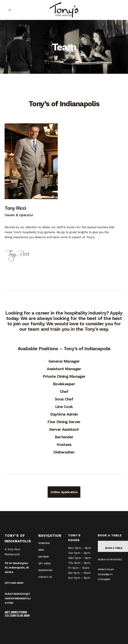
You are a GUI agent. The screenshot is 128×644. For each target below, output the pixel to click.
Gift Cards (44, 563)
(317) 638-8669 (14, 583)
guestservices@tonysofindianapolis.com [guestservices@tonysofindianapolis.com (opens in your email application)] (18, 598)
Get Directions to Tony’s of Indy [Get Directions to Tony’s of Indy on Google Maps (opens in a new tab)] (17, 614)
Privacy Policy (106, 569)
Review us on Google (110, 559)
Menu (41, 550)
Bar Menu (44, 557)
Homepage (44, 543)
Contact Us (45, 577)
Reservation (45, 570)
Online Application (64, 492)
